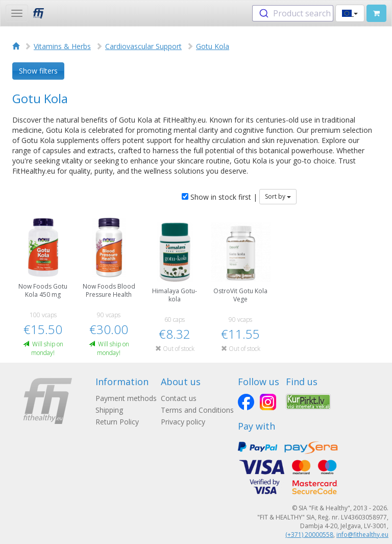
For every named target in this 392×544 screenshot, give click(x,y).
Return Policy (117, 422)
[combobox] (293, 13)
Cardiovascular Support (143, 46)
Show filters (38, 71)
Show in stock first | (219, 197)
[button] (350, 13)
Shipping (109, 410)
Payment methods (126, 398)
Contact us (179, 398)
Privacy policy (183, 422)
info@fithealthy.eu (362, 535)
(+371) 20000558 (309, 535)
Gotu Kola (213, 46)
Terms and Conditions (197, 410)
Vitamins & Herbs (62, 46)
